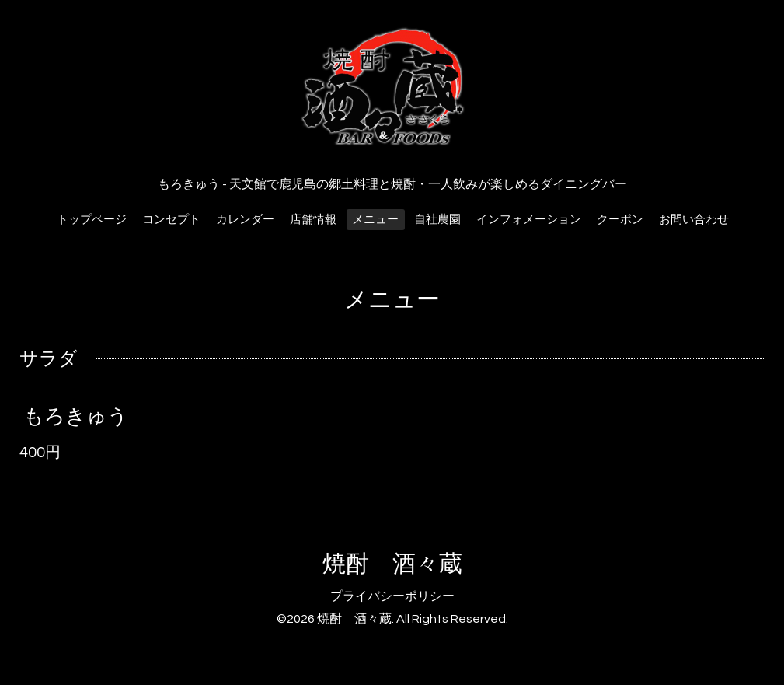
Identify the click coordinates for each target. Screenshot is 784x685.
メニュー (375, 220)
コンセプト (171, 220)
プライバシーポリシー (392, 596)
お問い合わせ (694, 220)
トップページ (92, 220)
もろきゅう (76, 417)
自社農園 (437, 220)
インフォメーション (529, 220)
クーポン (620, 220)
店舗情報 (313, 220)
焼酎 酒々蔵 (392, 564)
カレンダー (245, 220)
